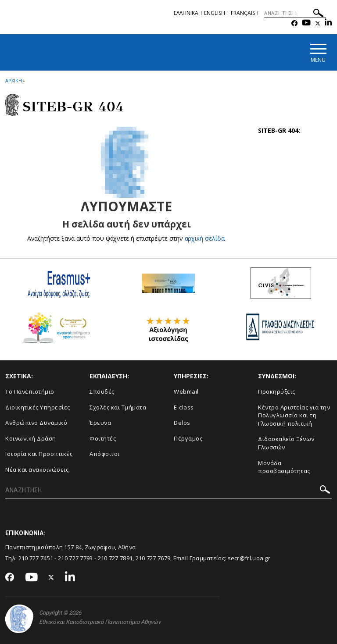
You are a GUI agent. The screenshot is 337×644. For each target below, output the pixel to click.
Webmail (186, 391)
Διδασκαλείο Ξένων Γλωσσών (286, 443)
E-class (184, 407)
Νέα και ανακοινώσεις (37, 470)
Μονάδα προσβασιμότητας (284, 467)
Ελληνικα (186, 13)
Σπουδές (102, 391)
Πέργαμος (188, 438)
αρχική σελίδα (205, 238)
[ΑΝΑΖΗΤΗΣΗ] (295, 13)
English (215, 13)
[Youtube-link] (306, 23)
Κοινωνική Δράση (31, 438)
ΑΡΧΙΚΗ (13, 80)
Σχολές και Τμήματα (118, 407)
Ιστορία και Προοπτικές (39, 454)
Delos (182, 423)
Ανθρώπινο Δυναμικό (36, 423)
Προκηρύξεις (277, 391)
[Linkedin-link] (328, 23)
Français (243, 13)
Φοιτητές (103, 438)
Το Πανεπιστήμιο (30, 391)
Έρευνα (100, 423)
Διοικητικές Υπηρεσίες (38, 407)
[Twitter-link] (318, 23)
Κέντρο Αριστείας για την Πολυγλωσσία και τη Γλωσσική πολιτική (294, 415)
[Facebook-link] (294, 23)
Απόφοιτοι (105, 454)
